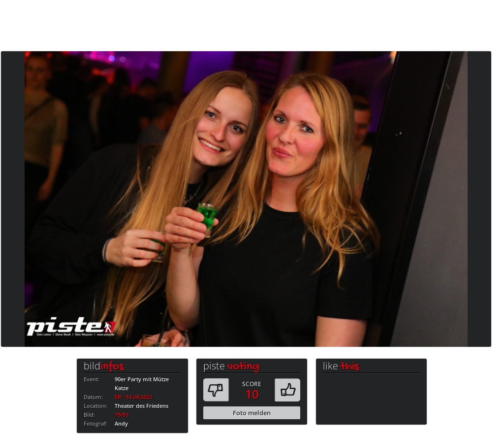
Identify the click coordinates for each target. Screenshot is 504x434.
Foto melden (252, 413)
